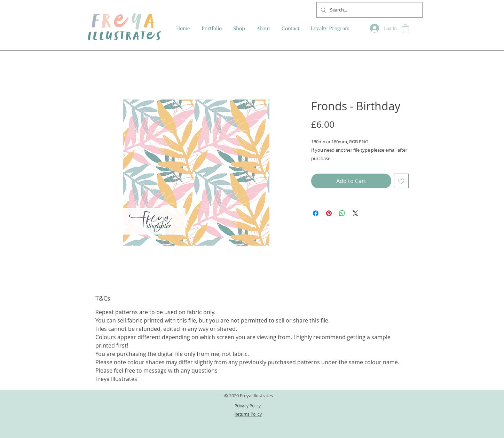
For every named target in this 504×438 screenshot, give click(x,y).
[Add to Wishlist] (401, 181)
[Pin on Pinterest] (329, 213)
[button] (405, 28)
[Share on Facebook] (316, 213)
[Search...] (369, 10)
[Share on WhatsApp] (342, 213)
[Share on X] (355, 213)
